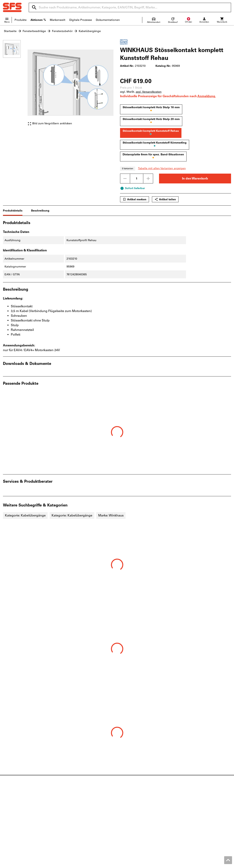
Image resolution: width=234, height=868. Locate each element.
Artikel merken (135, 199)
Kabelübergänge (90, 31)
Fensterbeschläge (34, 31)
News (7, 808)
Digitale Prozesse (81, 20)
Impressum (160, 864)
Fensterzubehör (62, 31)
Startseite (10, 31)
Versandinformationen (135, 812)
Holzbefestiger (71, 812)
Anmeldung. (207, 96)
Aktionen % (38, 20)
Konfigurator (187, 816)
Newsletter (127, 820)
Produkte (21, 20)
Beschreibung (40, 211)
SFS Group (10, 828)
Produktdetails (13, 211)
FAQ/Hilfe (126, 824)
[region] (15, 85)
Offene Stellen (12, 820)
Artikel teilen (165, 199)
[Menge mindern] (125, 179)
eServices (185, 812)
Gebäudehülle (71, 816)
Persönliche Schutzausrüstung (81, 824)
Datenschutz (210, 864)
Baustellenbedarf (73, 820)
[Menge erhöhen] (148, 179)
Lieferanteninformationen (137, 816)
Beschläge (68, 808)
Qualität (8, 824)
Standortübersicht (15, 816)
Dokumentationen (108, 20)
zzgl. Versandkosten (149, 92)
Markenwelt (58, 20)
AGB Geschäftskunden (185, 864)
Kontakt (8, 812)
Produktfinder (188, 808)
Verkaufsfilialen (130, 808)
